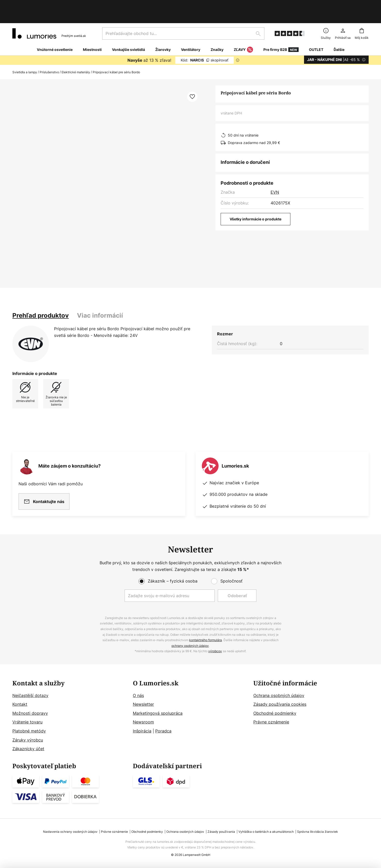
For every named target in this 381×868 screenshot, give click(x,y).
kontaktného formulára (206, 640)
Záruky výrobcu (28, 740)
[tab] (41, 299)
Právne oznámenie (271, 722)
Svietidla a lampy (25, 55)
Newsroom (143, 722)
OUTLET (316, 33)
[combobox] (183, 16)
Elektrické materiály (76, 55)
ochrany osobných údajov (190, 646)
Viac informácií (100, 298)
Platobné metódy (29, 731)
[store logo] (49, 16)
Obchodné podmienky (275, 713)
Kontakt (20, 704)
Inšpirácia (142, 731)
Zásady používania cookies (280, 704)
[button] (192, 80)
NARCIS (205, 43)
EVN (275, 175)
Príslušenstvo (49, 55)
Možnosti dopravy (30, 713)
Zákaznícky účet (28, 749)
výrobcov (215, 651)
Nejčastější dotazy (30, 695)
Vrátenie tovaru (27, 722)
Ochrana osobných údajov (279, 695)
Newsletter (143, 704)
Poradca (163, 731)
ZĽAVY (243, 33)
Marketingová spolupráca (158, 713)
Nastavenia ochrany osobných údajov (70, 832)
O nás (138, 695)
